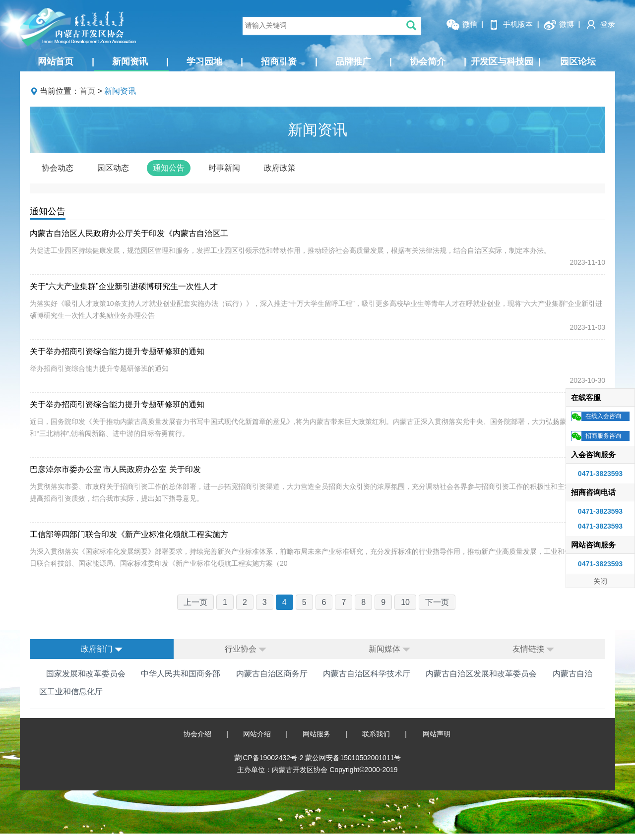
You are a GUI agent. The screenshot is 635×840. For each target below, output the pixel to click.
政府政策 (280, 168)
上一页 (195, 602)
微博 (559, 25)
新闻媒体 (389, 649)
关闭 (600, 581)
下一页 (437, 602)
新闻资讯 (140, 61)
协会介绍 (197, 734)
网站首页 (66, 61)
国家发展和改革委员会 (86, 674)
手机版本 (510, 25)
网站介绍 (257, 734)
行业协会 (246, 649)
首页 (87, 91)
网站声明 (437, 734)
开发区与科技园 (506, 61)
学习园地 (215, 61)
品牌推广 (364, 61)
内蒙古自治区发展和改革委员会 (481, 674)
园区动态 (113, 168)
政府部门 (102, 649)
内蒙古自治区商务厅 (272, 674)
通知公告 (169, 168)
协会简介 (438, 61)
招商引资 (289, 61)
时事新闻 (224, 168)
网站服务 (317, 734)
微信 (461, 25)
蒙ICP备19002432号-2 (270, 758)
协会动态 (58, 168)
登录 (600, 25)
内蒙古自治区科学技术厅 (367, 674)
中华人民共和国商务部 (181, 674)
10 (405, 602)
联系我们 (376, 734)
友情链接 (533, 649)
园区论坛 (578, 61)
